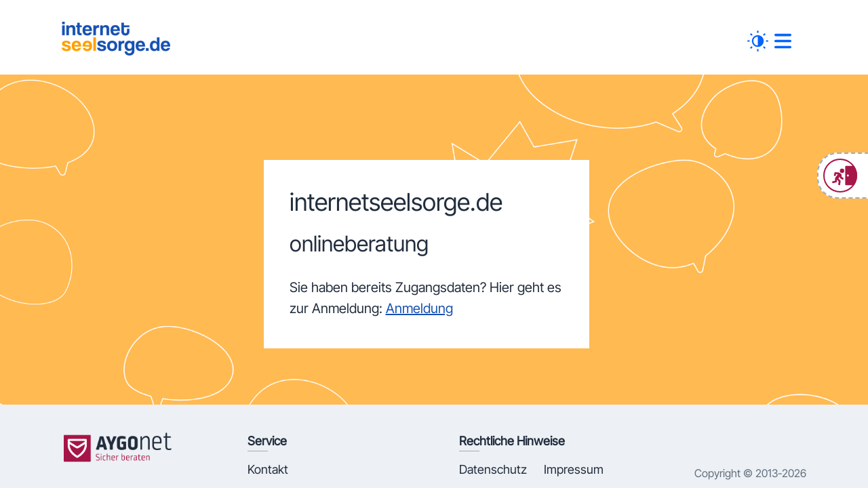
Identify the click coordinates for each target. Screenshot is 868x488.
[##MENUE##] (783, 41)
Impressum (574, 469)
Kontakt (268, 469)
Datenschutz (493, 469)
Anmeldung (419, 308)
